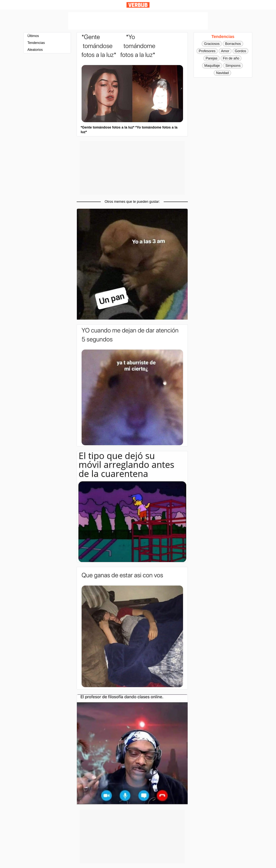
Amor (225, 51)
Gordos (240, 51)
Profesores (207, 51)
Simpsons (233, 66)
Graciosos (212, 44)
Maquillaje (212, 66)
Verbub (138, 5)
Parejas (212, 58)
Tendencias (36, 43)
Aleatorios (35, 50)
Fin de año (231, 58)
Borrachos (233, 44)
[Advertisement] (138, 21)
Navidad (222, 73)
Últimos (33, 36)
